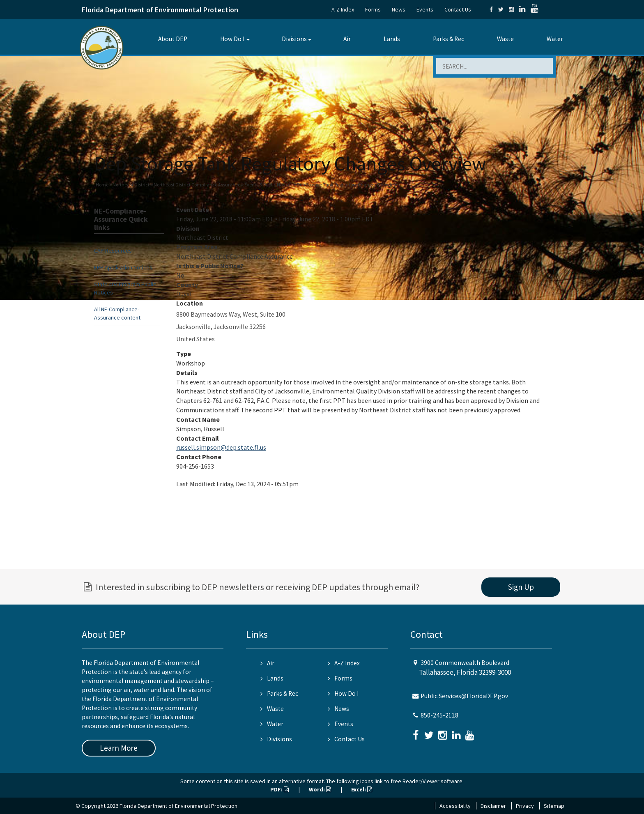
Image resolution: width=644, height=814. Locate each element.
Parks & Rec (448, 39)
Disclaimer (493, 806)
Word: (320, 789)
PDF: (279, 789)
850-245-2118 (439, 715)
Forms (373, 9)
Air (347, 39)
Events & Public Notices (268, 185)
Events (425, 9)
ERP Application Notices (123, 267)
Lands (392, 39)
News (399, 9)
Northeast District (131, 185)
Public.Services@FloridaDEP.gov (464, 696)
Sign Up (521, 587)
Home (102, 185)
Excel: (362, 789)
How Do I (232, 39)
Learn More (119, 748)
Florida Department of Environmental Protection (160, 10)
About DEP (173, 39)
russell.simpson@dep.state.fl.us (221, 447)
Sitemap (554, 806)
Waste (505, 39)
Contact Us (458, 9)
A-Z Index (343, 9)
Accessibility (455, 806)
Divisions (294, 39)
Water (555, 39)
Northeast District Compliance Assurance (197, 185)
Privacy (525, 806)
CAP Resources (113, 251)
